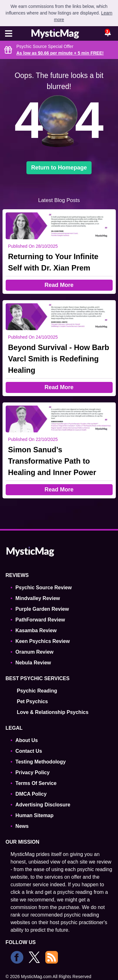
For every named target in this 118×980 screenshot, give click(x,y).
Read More (59, 285)
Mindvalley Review (38, 598)
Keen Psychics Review (43, 641)
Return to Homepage (59, 168)
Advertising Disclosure (43, 805)
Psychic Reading (37, 691)
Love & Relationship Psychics (53, 712)
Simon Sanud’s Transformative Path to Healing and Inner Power (52, 461)
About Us (27, 740)
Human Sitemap (34, 815)
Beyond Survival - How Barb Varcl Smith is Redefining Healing (59, 359)
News (22, 826)
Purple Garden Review (42, 609)
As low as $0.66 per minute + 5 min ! (60, 53)
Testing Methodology (41, 762)
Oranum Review (34, 652)
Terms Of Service (36, 783)
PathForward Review (40, 620)
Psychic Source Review (44, 588)
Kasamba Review (36, 630)
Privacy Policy (33, 772)
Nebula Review (33, 663)
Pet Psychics (33, 701)
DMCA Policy (31, 794)
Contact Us (29, 751)
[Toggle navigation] (9, 34)
